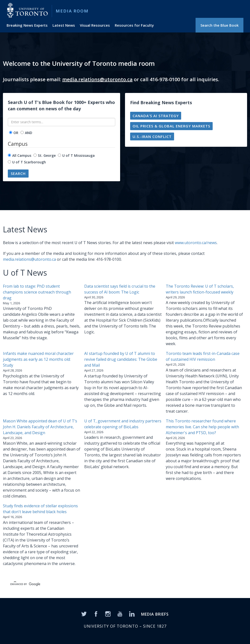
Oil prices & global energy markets (171, 126)
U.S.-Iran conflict (152, 136)
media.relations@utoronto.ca (97, 79)
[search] (83, 584)
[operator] (11, 132)
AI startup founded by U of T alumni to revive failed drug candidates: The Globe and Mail (121, 359)
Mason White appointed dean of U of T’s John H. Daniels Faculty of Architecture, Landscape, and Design (40, 427)
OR (16, 133)
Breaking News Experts (27, 25)
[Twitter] (84, 613)
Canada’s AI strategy (156, 116)
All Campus (22, 155)
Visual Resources (95, 25)
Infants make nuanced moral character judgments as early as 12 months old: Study (38, 359)
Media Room (72, 11)
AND (29, 133)
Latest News (64, 25)
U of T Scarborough (29, 162)
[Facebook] (96, 613)
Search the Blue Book (219, 25)
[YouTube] (120, 613)
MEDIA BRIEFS (155, 614)
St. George (47, 155)
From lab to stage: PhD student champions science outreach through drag (37, 292)
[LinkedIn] (132, 613)
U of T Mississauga (78, 155)
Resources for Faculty (134, 25)
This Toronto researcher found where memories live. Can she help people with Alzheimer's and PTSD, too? (202, 427)
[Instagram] (108, 613)
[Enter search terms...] (62, 122)
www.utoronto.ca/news (196, 243)
